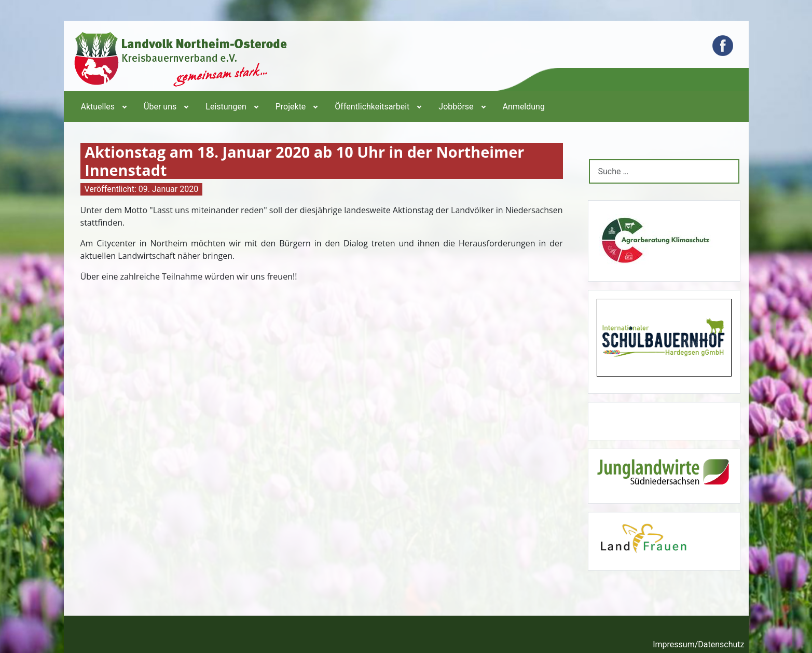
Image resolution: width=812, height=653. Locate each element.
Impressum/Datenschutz (698, 644)
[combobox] (664, 171)
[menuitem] (103, 106)
